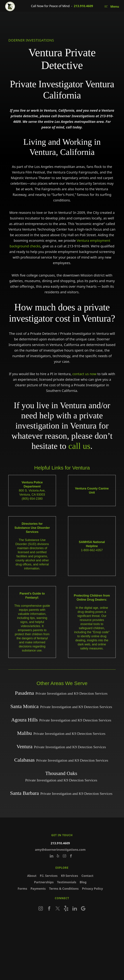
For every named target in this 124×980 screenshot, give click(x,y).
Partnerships (44, 888)
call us (79, 446)
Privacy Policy (93, 895)
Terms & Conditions (64, 895)
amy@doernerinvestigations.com (60, 856)
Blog (83, 888)
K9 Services (70, 882)
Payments (38, 895)
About (32, 882)
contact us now (84, 374)
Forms (22, 895)
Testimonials (67, 888)
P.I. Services (49, 882)
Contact (87, 882)
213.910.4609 (83, 6)
